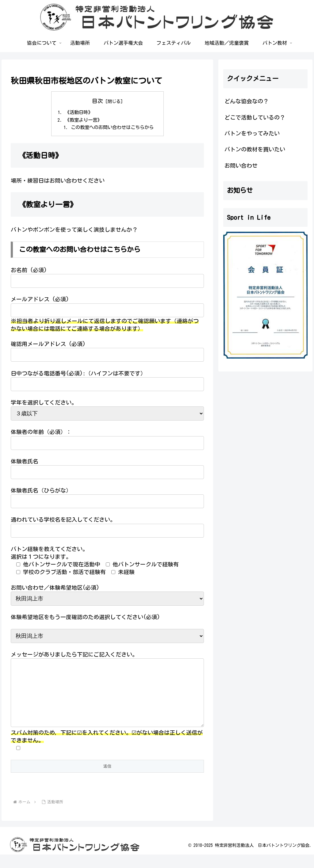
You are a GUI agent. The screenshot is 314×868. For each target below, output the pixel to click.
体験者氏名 (25, 463)
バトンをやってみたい (252, 133)
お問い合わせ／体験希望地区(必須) (55, 589)
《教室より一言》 (82, 120)
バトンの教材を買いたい (255, 149)
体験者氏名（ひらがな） (41, 492)
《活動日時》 (77, 113)
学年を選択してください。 (44, 404)
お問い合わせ (241, 166)
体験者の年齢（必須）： (41, 433)
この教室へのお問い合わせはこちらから (112, 128)
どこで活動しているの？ (255, 117)
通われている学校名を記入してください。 (63, 521)
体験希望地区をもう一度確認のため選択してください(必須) (85, 618)
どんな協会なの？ (247, 101)
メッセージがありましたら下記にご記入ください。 (74, 656)
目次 (98, 101)
